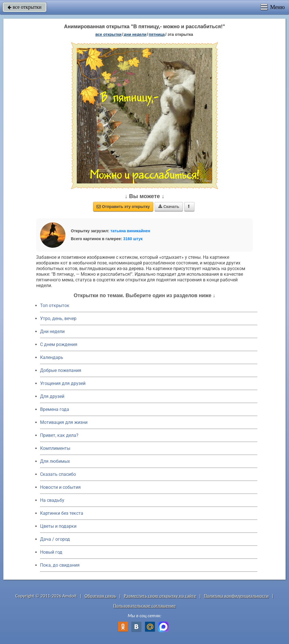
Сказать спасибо (58, 474)
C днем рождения (59, 344)
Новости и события (60, 487)
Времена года (55, 409)
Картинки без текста (62, 513)
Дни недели (52, 331)
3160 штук (133, 239)
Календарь (52, 357)
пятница (157, 34)
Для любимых (55, 461)
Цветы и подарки (58, 526)
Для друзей (52, 396)
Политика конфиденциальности (236, 596)
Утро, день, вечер (58, 318)
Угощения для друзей (63, 383)
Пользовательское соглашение (144, 606)
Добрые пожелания (61, 370)
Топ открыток (55, 305)
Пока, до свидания (60, 565)
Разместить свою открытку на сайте (160, 596)
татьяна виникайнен (130, 231)
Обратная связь (100, 596)
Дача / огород (55, 539)
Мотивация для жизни (64, 422)
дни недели (135, 34)
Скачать (169, 207)
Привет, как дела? (59, 435)
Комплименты (55, 448)
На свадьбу (52, 500)
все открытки (25, 7)
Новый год (51, 552)
